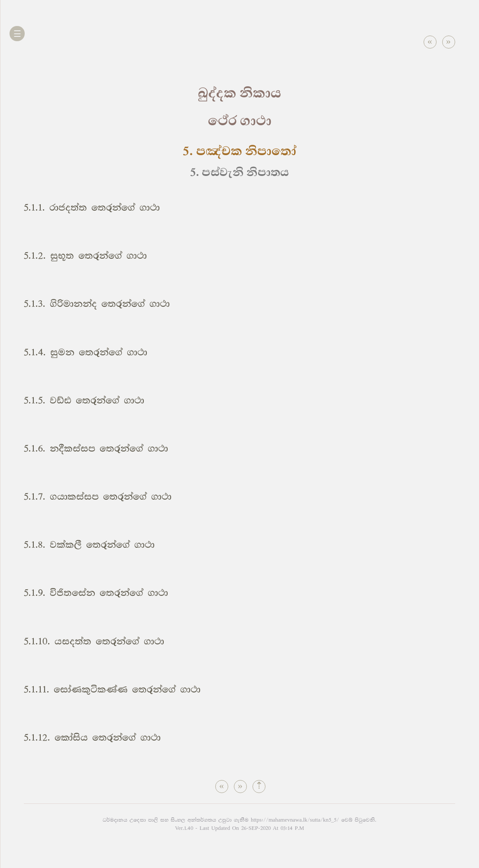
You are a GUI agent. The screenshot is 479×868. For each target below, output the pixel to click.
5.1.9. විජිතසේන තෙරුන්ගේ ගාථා (96, 593)
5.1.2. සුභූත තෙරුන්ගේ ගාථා (85, 256)
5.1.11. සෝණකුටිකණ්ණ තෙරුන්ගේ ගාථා (112, 690)
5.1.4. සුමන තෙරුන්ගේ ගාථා (86, 353)
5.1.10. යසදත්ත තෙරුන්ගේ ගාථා (94, 642)
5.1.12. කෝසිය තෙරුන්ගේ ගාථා (92, 738)
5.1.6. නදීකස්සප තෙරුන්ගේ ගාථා (96, 449)
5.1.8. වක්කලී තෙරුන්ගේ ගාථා (89, 545)
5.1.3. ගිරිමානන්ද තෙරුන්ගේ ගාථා (97, 304)
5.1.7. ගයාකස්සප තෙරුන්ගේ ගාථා (98, 497)
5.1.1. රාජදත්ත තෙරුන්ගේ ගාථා (92, 208)
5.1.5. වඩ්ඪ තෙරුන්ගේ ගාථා (84, 401)
